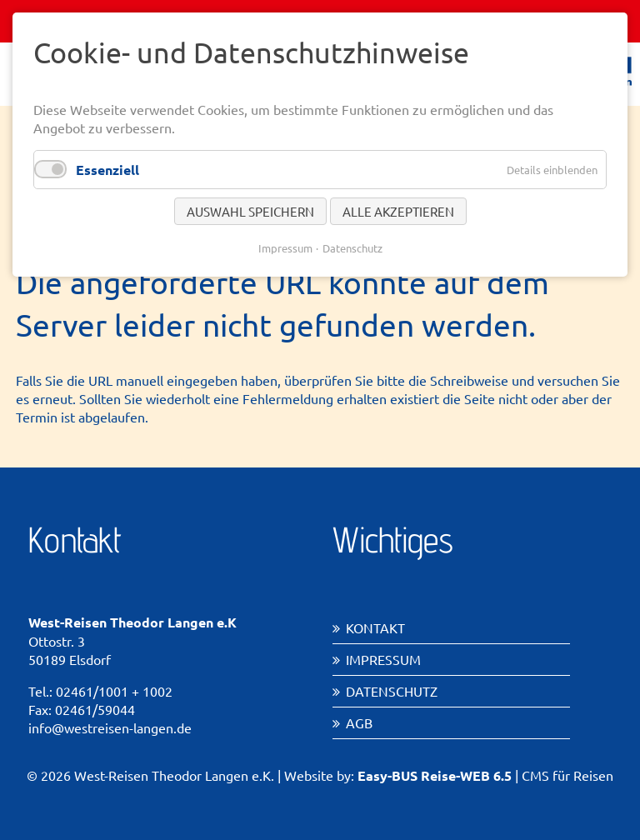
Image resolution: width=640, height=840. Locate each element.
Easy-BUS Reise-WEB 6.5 (435, 775)
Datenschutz (392, 691)
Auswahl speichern (250, 211)
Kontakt (375, 627)
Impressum (383, 659)
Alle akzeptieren (398, 211)
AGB (359, 722)
